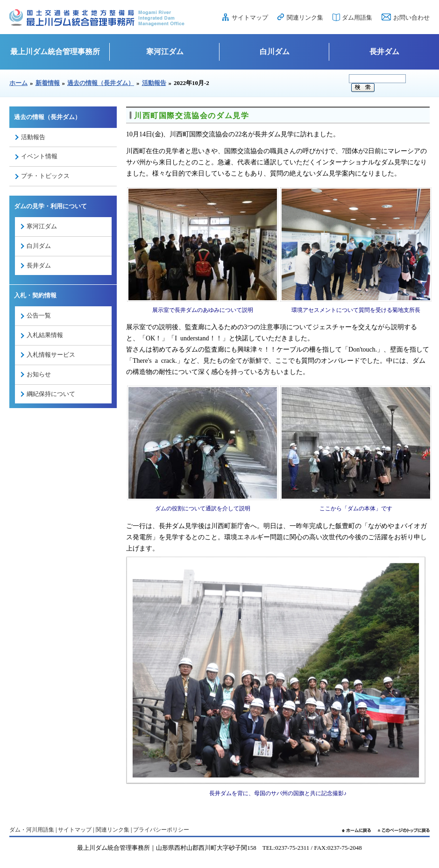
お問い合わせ (411, 18)
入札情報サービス (51, 355)
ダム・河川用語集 (32, 830)
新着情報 (48, 83)
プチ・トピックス (45, 176)
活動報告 (154, 83)
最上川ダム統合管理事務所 (55, 52)
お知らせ (39, 374)
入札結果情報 (45, 335)
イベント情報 (39, 156)
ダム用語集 (357, 18)
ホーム (18, 83)
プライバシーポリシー (161, 830)
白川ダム (275, 52)
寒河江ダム (165, 52)
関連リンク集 (305, 18)
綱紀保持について (51, 394)
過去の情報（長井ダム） (101, 83)
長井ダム (384, 52)
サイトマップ (250, 18)
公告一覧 (39, 315)
